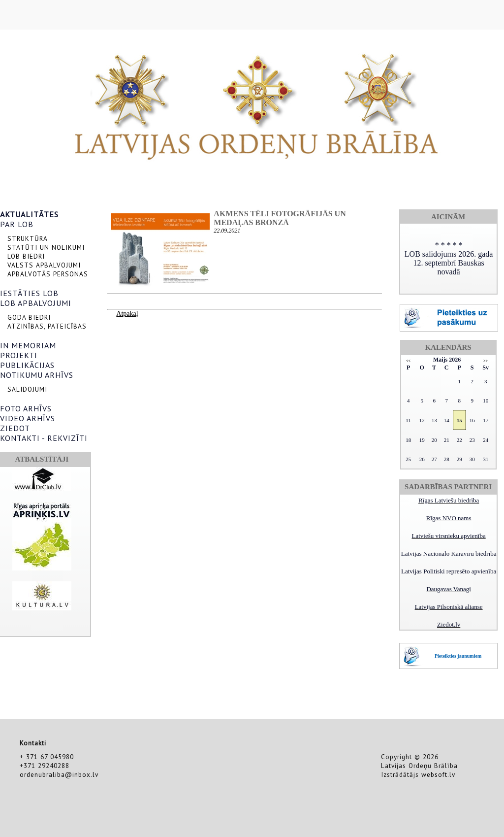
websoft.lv (438, 774)
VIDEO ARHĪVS (28, 418)
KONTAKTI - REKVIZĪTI (44, 438)
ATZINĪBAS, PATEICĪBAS (47, 326)
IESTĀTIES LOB (29, 293)
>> (486, 361)
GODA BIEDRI (29, 317)
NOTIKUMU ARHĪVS (37, 375)
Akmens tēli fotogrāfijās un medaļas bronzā (280, 218)
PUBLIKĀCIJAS (27, 365)
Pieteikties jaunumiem (458, 656)
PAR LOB (17, 224)
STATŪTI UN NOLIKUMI (46, 247)
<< (408, 361)
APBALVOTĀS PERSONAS (48, 274)
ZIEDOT (15, 428)
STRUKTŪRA (28, 238)
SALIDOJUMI (27, 389)
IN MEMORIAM (28, 345)
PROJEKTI (19, 355)
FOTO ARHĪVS (26, 408)
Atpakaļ (127, 314)
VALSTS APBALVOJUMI (44, 265)
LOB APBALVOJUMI (36, 303)
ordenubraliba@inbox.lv (59, 774)
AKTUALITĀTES (29, 214)
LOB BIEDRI (26, 256)
